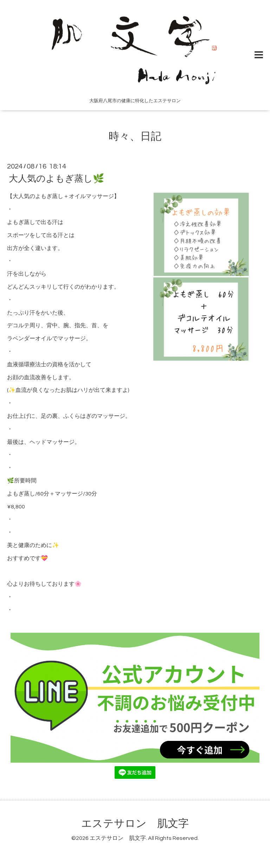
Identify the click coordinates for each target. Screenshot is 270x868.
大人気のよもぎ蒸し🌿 (56, 179)
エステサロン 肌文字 (135, 824)
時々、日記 (135, 136)
